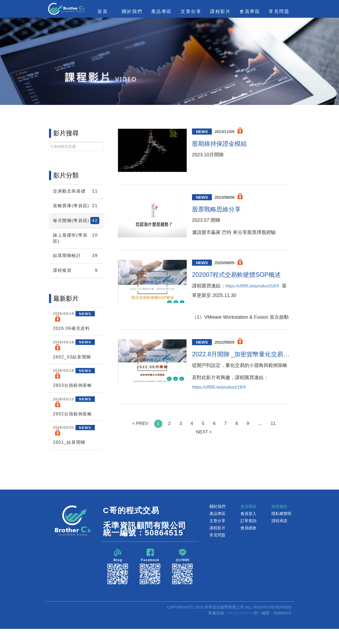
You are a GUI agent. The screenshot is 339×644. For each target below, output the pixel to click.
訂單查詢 (248, 535)
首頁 (103, 11)
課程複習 (76, 283)
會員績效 (248, 542)
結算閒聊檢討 (76, 268)
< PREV (137, 431)
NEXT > (204, 440)
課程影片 (217, 542)
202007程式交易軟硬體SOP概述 (241, 279)
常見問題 (279, 11)
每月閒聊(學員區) (76, 229)
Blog (118, 581)
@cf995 (182, 581)
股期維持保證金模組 (224, 145)
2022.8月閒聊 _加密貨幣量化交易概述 (241, 361)
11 (276, 431)
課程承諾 (279, 535)
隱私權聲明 (281, 528)
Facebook (150, 581)
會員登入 (248, 528)
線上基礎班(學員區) (76, 250)
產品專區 (217, 528)
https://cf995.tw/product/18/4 (222, 301)
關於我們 (217, 521)
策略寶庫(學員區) (76, 208)
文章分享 (217, 535)
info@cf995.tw (240, 628)
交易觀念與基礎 (76, 191)
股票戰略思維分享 (221, 212)
